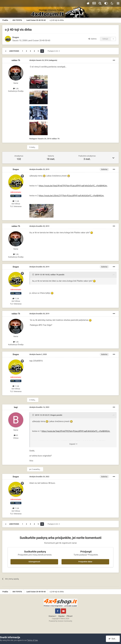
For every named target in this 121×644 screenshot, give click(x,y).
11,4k (16, 201)
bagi (16, 407)
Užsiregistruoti (34, 562)
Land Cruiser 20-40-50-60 (39, 40)
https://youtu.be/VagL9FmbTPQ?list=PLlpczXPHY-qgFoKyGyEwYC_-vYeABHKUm (73, 186)
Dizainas (53, 616)
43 (16, 435)
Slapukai (61, 616)
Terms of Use (32, 640)
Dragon (16, 37)
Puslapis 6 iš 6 (54, 51)
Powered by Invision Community (60, 621)
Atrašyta (39, 60)
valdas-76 (16, 60)
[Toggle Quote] (33, 275)
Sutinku (113, 639)
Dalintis (92, 39)
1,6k (16, 88)
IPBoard (69, 616)
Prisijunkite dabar (85, 562)
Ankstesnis (14, 51)
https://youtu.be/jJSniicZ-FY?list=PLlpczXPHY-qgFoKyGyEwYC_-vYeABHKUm (72, 196)
